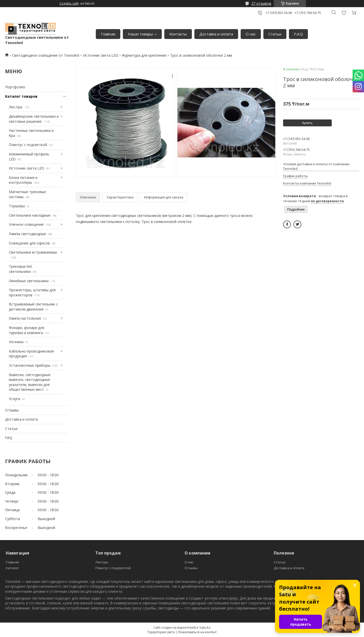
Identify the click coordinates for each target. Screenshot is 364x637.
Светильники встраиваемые (33, 252)
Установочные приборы (30, 365)
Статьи (275, 34)
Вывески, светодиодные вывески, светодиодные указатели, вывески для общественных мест (30, 382)
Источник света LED (101, 55)
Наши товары (140, 34)
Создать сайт (69, 4)
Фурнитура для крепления (144, 55)
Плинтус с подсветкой (28, 145)
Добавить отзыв (344, 13)
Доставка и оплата (216, 34)
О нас (251, 34)
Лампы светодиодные (28, 234)
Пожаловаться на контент (197, 632)
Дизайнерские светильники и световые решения (34, 119)
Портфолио (15, 87)
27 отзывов (261, 3)
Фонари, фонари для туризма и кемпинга (27, 330)
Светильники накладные (30, 215)
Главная (108, 34)
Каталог (12, 568)
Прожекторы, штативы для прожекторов (32, 292)
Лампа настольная (25, 318)
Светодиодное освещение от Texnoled (46, 55)
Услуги (15, 399)
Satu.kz (205, 627)
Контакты (178, 34)
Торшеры (17, 206)
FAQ (9, 438)
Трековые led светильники (20, 269)
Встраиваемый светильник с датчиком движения (33, 307)
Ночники (16, 342)
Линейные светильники (29, 281)
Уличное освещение (26, 224)
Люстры (16, 107)
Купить (307, 123)
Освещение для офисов (29, 243)
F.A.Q (298, 34)
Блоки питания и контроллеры (23, 180)
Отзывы (12, 410)
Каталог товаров (21, 96)
